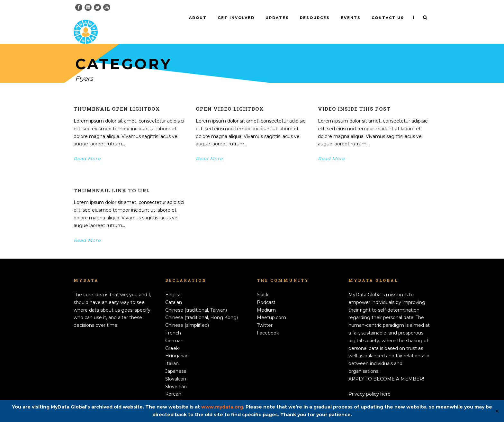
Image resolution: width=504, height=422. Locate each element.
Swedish (175, 399)
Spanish (174, 391)
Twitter (265, 315)
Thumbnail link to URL (112, 180)
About (198, 18)
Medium (266, 299)
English (173, 284)
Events (351, 18)
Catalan (174, 292)
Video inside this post (354, 98)
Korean (173, 383)
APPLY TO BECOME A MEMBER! (386, 368)
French (173, 322)
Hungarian (177, 345)
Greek (172, 337)
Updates (277, 18)
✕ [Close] (497, 411)
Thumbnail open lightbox (117, 98)
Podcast (266, 292)
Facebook (268, 322)
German (174, 330)
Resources (315, 18)
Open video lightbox (230, 98)
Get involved (236, 18)
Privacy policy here (369, 383)
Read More (87, 148)
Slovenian (176, 376)
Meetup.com (271, 307)
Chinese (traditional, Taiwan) (196, 299)
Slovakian (176, 368)
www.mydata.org (222, 407)
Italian (172, 353)
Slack (263, 284)
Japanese (176, 361)
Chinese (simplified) (187, 315)
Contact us (388, 18)
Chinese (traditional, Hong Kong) (202, 307)
